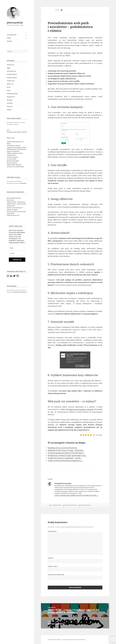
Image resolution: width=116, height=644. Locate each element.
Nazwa (51, 558)
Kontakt (9, 41)
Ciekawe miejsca (12, 78)
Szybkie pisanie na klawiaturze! (17, 149)
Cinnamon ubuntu (12, 157)
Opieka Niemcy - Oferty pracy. (16, 202)
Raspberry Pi (11, 97)
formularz (23, 183)
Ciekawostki (11, 81)
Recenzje (10, 100)
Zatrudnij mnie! (12, 35)
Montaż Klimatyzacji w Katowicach (14, 199)
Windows (10, 106)
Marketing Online (12, 94)
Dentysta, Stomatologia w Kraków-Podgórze (15, 209)
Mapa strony (11, 138)
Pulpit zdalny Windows (14, 165)
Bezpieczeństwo (12, 74)
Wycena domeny (12, 163)
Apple (9, 68)
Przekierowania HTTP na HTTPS (17, 132)
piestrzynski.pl (15, 22)
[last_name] (17, 248)
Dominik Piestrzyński (71, 505)
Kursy (9, 87)
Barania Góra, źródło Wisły (15, 167)
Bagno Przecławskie (13, 151)
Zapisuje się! (17, 260)
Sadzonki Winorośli (13, 215)
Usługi (9, 38)
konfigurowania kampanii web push (80, 409)
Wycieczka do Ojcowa (14, 146)
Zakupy (9, 110)
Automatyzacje (11, 71)
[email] (17, 253)
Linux (9, 90)
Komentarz (52, 531)
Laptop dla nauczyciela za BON (16, 147)
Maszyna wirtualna (13, 161)
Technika (10, 103)
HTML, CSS (10, 84)
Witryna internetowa (56, 575)
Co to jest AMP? (12, 159)
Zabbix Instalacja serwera (15, 153)
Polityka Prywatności (54, 640)
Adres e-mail (53, 566)
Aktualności (11, 65)
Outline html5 (11, 155)
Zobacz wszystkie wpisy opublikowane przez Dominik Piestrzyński (76, 495)
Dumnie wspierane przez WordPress (74, 640)
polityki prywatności (20, 292)
